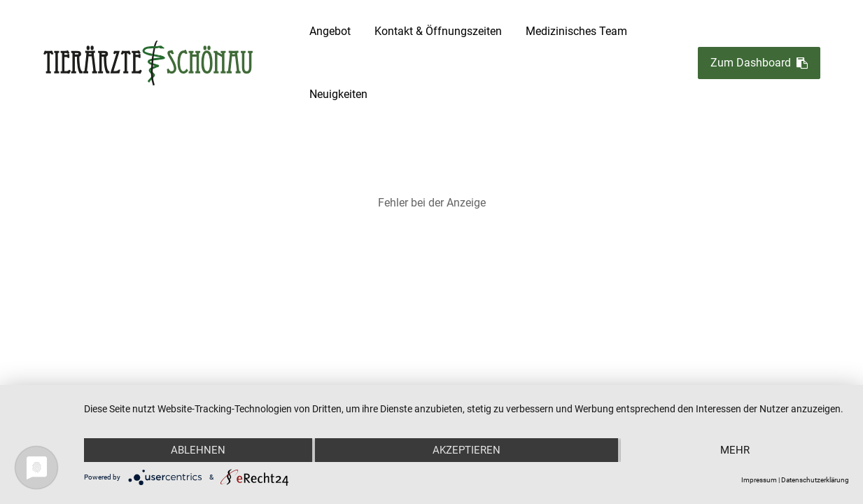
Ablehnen (198, 450)
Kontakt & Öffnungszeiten (438, 31)
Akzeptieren (466, 450)
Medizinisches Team (576, 31)
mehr (735, 450)
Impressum (759, 480)
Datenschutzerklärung (815, 480)
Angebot (330, 31)
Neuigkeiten (338, 94)
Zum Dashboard (759, 63)
